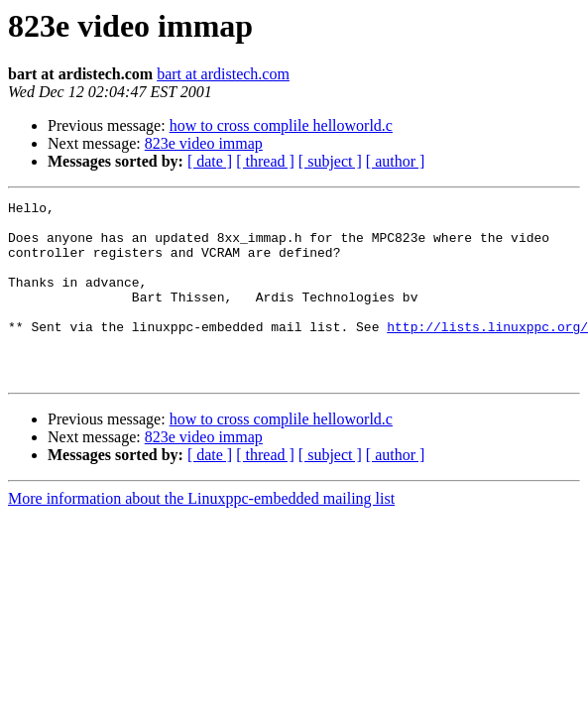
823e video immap (204, 143)
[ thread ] (265, 161)
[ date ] (210, 161)
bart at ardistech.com (223, 74)
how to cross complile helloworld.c (281, 125)
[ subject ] (330, 161)
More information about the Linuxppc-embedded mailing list (201, 534)
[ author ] (396, 161)
